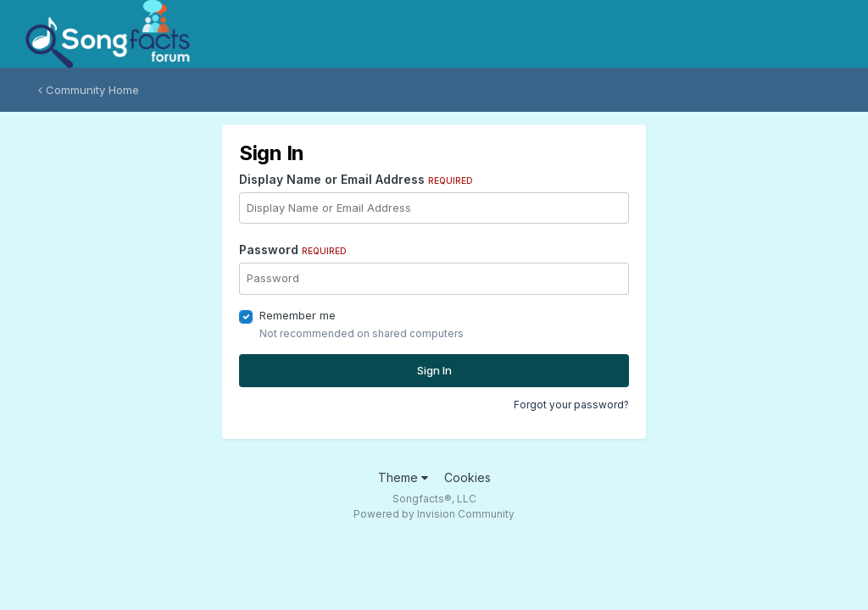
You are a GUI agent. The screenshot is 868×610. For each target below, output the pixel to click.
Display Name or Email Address (356, 179)
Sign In (434, 370)
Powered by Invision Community (434, 514)
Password (293, 250)
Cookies (467, 477)
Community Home (89, 90)
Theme (403, 477)
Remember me (298, 315)
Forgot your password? (571, 405)
